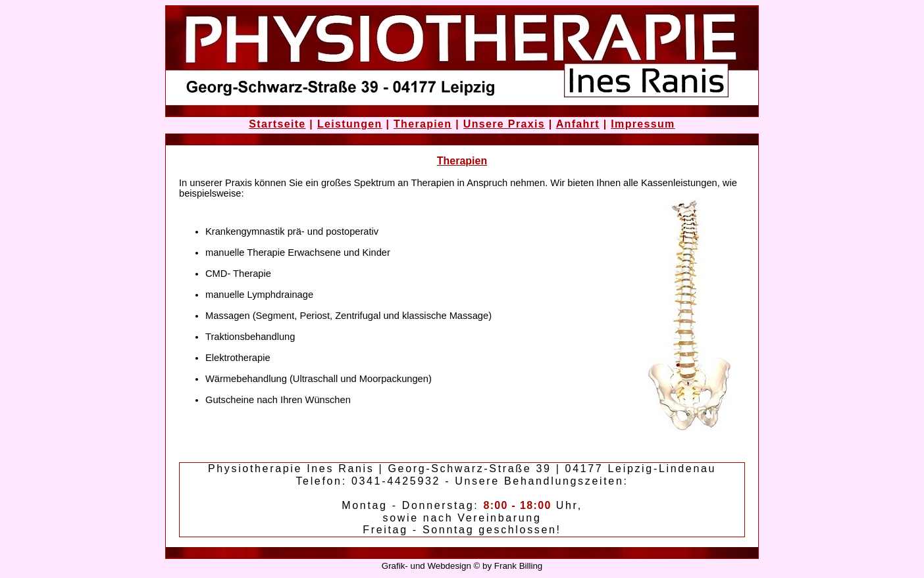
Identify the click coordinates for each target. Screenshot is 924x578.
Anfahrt (578, 124)
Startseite (277, 124)
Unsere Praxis (504, 124)
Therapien (423, 124)
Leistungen (350, 124)
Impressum (643, 124)
